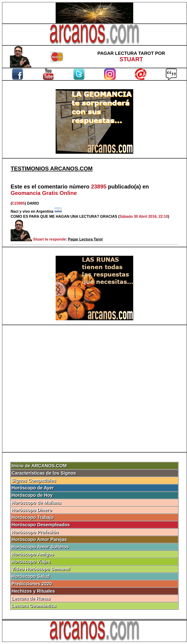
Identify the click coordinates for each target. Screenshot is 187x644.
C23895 (18, 203)
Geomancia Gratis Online (44, 193)
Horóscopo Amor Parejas (39, 539)
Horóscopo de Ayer (33, 488)
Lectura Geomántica (34, 606)
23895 (99, 187)
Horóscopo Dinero (32, 510)
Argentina (45, 211)
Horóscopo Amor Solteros (40, 547)
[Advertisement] (94, 389)
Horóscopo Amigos (33, 554)
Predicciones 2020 (32, 584)
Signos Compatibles (34, 480)
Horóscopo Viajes (31, 562)
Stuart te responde (49, 239)
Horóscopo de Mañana (36, 503)
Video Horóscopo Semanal (41, 569)
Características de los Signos (44, 473)
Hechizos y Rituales (33, 591)
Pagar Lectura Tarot (85, 239)
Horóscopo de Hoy (32, 495)
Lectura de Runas (31, 598)
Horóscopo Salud (31, 576)
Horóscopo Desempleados (41, 525)
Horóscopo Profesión (35, 532)
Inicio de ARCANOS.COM (39, 466)
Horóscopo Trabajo (33, 517)
